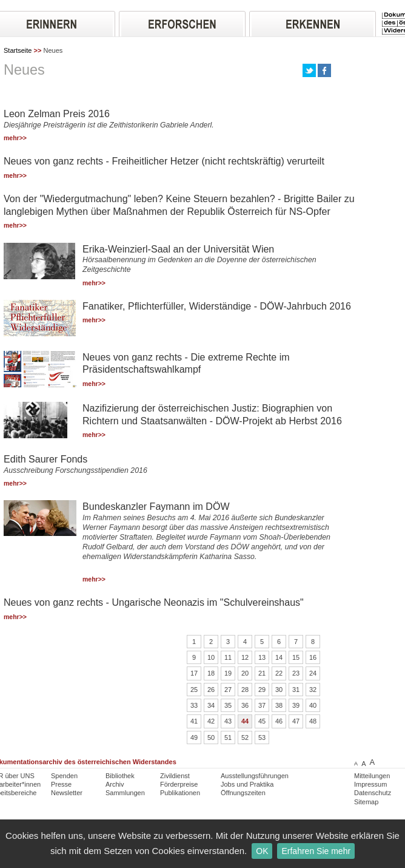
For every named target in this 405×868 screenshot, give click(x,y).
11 (228, 657)
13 (262, 657)
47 (296, 721)
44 (245, 721)
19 (228, 673)
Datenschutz (373, 793)
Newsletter (67, 793)
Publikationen (180, 793)
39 (296, 705)
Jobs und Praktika (247, 784)
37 (262, 705)
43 (228, 721)
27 (228, 690)
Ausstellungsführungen (255, 776)
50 (211, 737)
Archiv (115, 784)
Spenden (64, 776)
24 (313, 673)
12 (245, 657)
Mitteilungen (372, 776)
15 (296, 657)
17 (194, 673)
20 (245, 673)
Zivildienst (175, 776)
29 (262, 690)
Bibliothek (120, 776)
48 (313, 721)
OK (262, 851)
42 (211, 721)
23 (296, 673)
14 (279, 657)
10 (211, 657)
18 (211, 673)
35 (228, 705)
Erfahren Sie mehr (316, 851)
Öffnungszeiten (243, 793)
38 (279, 705)
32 (313, 690)
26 (211, 690)
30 (279, 690)
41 (194, 721)
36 (245, 705)
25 (194, 690)
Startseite (18, 50)
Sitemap (366, 802)
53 (262, 737)
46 (279, 721)
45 (262, 721)
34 (211, 705)
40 (313, 705)
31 (296, 690)
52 (245, 737)
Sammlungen (125, 793)
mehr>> (15, 138)
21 (262, 673)
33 (194, 705)
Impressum (370, 784)
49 (194, 737)
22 (279, 673)
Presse (61, 784)
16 (313, 657)
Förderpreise (179, 784)
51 (228, 737)
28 (245, 690)
